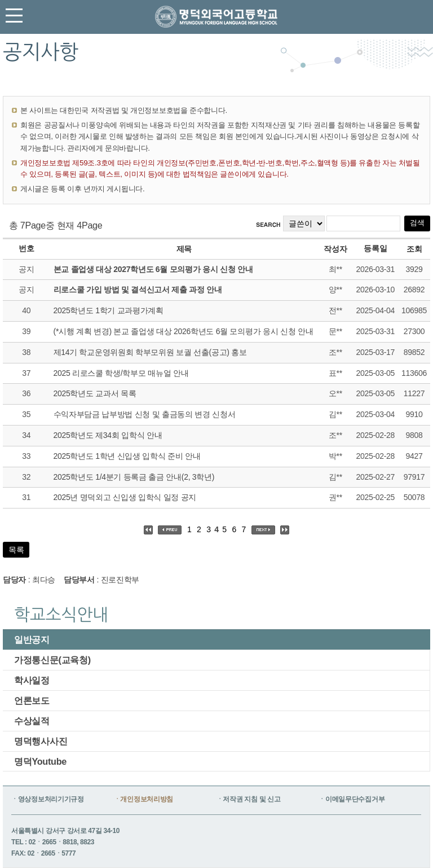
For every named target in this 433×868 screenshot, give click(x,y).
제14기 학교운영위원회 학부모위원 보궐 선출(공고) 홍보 (150, 352)
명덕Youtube (40, 761)
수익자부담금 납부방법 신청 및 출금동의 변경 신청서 (145, 414)
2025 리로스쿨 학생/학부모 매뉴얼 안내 (121, 373)
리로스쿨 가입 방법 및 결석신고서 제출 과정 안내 (138, 290)
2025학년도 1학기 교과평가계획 (109, 310)
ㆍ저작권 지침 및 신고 (249, 799)
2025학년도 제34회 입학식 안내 (108, 435)
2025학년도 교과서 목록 (95, 393)
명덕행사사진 (41, 741)
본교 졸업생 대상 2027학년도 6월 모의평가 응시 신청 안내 (153, 269)
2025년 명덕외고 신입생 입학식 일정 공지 (125, 497)
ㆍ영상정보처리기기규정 (48, 799)
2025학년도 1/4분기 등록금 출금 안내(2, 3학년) (134, 477)
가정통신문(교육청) (52, 660)
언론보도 (32, 700)
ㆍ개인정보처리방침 (143, 799)
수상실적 (32, 721)
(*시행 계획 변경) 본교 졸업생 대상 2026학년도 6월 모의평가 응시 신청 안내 (184, 331)
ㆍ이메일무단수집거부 (352, 799)
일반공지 (32, 639)
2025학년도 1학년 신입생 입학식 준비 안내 (127, 456)
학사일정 (32, 680)
